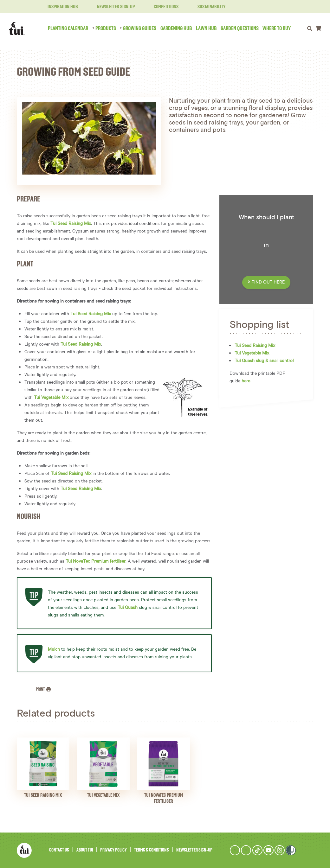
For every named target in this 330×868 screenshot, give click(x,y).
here (246, 380)
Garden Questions (240, 29)
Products (106, 29)
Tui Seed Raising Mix (71, 223)
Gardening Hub (176, 29)
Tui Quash (128, 607)
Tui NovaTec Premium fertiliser (96, 561)
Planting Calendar (68, 29)
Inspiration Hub (59, 7)
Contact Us (59, 850)
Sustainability (208, 7)
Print (41, 689)
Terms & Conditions (152, 850)
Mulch (54, 649)
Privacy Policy (113, 850)
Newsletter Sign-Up (112, 7)
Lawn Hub (206, 29)
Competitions (162, 7)
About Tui (85, 850)
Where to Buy (277, 29)
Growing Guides (140, 29)
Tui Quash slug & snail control (264, 360)
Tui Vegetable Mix (51, 397)
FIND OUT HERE (266, 282)
